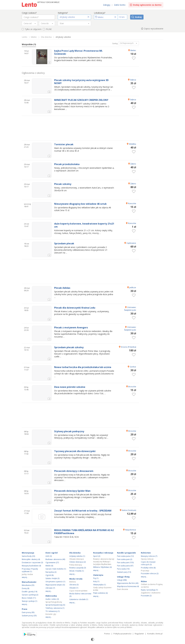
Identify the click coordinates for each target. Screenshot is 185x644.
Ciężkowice (131, 243)
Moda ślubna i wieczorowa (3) (80, 595)
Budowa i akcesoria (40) (55, 559)
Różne (144, 581)
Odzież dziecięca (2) (78, 562)
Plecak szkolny (63, 184)
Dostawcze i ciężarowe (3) (32, 562)
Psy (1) (96, 578)
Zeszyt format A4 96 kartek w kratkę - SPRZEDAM (83, 511)
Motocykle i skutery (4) (31, 559)
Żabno (133, 164)
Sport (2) (97, 556)
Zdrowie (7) (50, 588)
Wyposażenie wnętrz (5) (55, 585)
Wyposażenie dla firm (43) (128, 583)
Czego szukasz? (29, 13)
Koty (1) (96, 581)
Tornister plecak (64, 144)
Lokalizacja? (100, 13)
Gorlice (133, 367)
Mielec (133, 50)
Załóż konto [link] (120, 5)
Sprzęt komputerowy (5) (55, 605)
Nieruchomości (29, 582)
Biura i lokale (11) (29, 598)
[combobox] (30, 23)
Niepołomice (131, 530)
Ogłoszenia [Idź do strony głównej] (30, 5)
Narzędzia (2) (51, 572)
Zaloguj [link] (107, 5)
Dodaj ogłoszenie (147, 5)
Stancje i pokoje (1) (29, 601)
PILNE (47, 29)
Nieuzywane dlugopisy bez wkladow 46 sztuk (80, 204)
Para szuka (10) (123, 569)
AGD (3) (49, 556)
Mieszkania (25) (28, 585)
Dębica (133, 80)
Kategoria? (63, 13)
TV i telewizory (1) (53, 611)
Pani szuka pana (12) (125, 556)
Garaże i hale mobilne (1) (56, 569)
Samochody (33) (28, 556)
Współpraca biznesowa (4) (128, 586)
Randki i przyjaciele (126, 553)
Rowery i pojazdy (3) (78, 568)
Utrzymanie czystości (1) (55, 582)
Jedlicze (133, 287)
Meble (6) (49, 566)
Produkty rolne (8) (148, 568)
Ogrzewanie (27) (52, 562)
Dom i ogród (52, 553)
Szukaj (138, 17)
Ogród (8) (50, 575)
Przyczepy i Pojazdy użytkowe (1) (30, 570)
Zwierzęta (98, 575)
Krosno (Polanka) (128, 347)
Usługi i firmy (123, 577)
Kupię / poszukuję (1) (149, 590)
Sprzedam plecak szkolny (69, 347)
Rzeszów (132, 203)
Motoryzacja (28, 553)
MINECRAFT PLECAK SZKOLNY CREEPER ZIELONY (81, 100)
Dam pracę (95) (28, 612)
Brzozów (132, 387)
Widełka (132, 144)
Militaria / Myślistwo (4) (102, 567)
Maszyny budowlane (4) (31, 566)
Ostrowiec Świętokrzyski (130, 309)
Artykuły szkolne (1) (77, 556)
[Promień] (122, 17)
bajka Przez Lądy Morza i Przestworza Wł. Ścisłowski (78, 52)
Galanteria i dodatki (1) (79, 599)
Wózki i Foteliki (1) (77, 571)
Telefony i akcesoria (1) (55, 608)
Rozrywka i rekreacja (103, 553)
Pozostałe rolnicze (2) (150, 573)
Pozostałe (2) (146, 596)
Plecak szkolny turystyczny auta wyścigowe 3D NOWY (81, 82)
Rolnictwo (146, 553)
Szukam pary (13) (124, 572)
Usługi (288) (122, 580)
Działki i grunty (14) (29, 592)
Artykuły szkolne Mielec (48, 2)
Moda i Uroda (76, 579)
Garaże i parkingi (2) (30, 595)
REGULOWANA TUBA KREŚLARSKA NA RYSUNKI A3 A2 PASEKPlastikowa (84, 532)
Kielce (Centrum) (129, 510)
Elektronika (51, 596)
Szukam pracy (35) (29, 616)
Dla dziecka (75, 553)
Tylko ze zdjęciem (32, 29)
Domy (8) (26, 588)
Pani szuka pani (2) (125, 559)
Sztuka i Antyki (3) (52, 578)
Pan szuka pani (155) (125, 562)
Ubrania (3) (74, 585)
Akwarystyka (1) (100, 585)
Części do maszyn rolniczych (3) (148, 563)
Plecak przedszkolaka (67, 164)
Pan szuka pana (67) (125, 566)
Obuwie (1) (74, 588)
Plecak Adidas (62, 288)
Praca (24, 609)
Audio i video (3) (52, 599)
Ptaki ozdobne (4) (100, 593)
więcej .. (25, 577)
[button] (74, 17)
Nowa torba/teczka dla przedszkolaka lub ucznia (83, 367)
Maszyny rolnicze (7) (149, 556)
